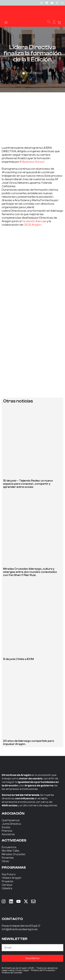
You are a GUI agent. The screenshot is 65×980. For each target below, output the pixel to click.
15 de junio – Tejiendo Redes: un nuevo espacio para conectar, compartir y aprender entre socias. (28, 484)
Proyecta (7, 881)
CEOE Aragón (32, 225)
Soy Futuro (9, 874)
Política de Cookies (12, 973)
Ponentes (8, 858)
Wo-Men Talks (11, 851)
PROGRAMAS (14, 867)
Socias (6, 827)
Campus (7, 885)
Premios (7, 831)
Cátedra (7, 888)
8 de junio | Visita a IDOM (18, 659)
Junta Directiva (11, 824)
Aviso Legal (22, 970)
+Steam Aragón (12, 878)
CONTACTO (12, 919)
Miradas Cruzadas (14, 854)
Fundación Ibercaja (34, 221)
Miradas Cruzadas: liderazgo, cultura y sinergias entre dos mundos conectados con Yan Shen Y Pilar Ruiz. (30, 572)
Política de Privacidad (43, 970)
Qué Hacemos (11, 820)
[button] (6, 22)
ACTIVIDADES (14, 840)
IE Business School (32, 162)
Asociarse (8, 834)
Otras (5, 861)
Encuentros (9, 847)
